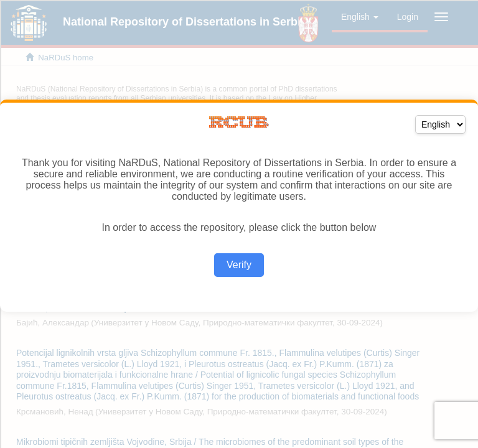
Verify (239, 265)
